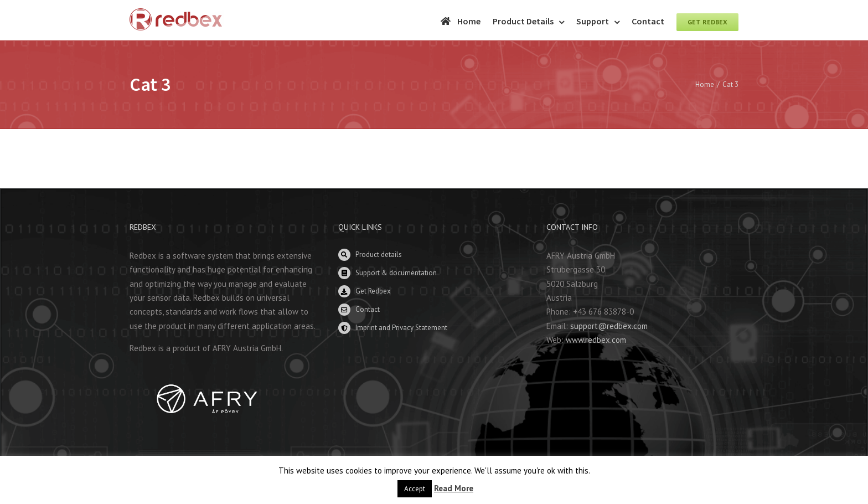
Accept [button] (415, 489)
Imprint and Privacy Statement (401, 328)
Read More (454, 488)
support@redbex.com (609, 326)
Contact (368, 309)
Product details (379, 254)
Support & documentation (396, 273)
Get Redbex (373, 291)
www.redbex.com (596, 340)
